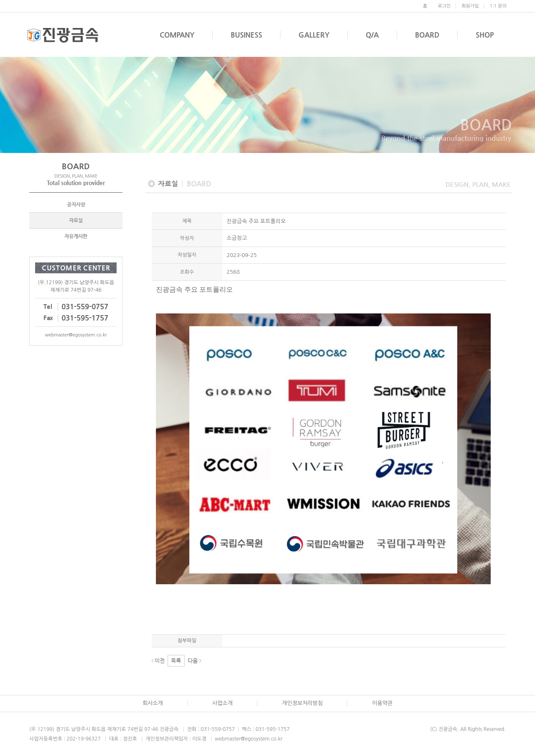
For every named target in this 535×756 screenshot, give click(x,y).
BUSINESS (246, 35)
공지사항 (76, 205)
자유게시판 (76, 237)
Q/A (372, 35)
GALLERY (314, 35)
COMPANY (177, 35)
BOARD (427, 35)
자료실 (76, 221)
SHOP (485, 35)
